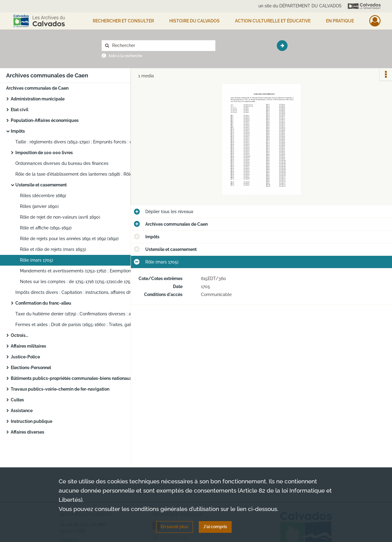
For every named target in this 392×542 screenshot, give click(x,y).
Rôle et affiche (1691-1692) (46, 228)
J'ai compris (215, 527)
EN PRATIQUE (340, 21)
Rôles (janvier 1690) (39, 206)
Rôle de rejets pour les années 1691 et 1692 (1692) (69, 239)
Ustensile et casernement (41, 185)
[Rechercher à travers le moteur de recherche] (162, 46)
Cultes (17, 400)
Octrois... (20, 335)
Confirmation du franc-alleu (43, 303)
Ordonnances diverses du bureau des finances (62, 163)
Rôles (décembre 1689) (43, 196)
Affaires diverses (27, 432)
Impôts (18, 131)
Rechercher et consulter (123, 21)
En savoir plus (174, 527)
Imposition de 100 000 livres (44, 153)
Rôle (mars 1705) (37, 260)
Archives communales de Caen (37, 88)
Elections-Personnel (31, 368)
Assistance (22, 411)
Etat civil (20, 110)
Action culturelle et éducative (273, 21)
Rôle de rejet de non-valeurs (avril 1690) (60, 217)
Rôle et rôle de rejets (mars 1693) (53, 249)
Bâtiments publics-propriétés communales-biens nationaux (71, 378)
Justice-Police (25, 357)
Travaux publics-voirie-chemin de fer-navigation (60, 389)
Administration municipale (38, 99)
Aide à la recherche (125, 56)
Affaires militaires (28, 346)
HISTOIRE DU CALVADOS (194, 21)
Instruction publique (31, 421)
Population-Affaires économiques (45, 120)
